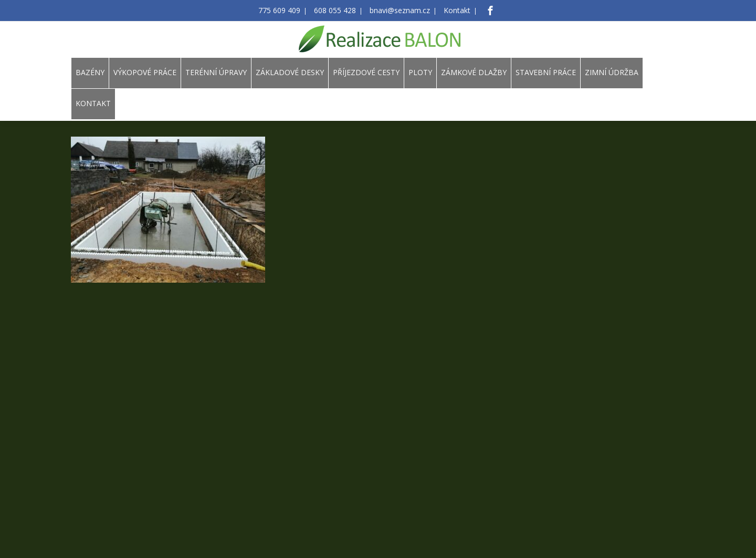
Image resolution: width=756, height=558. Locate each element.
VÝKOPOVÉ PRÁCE (145, 72)
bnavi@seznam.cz (396, 11)
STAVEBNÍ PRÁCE (546, 72)
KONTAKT (93, 103)
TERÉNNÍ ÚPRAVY (216, 72)
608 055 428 (338, 11)
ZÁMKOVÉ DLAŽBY (474, 72)
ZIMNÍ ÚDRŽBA (612, 72)
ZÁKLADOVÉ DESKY (290, 72)
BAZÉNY (90, 72)
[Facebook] (479, 11)
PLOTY (420, 72)
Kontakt (448, 11)
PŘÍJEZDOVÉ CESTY (366, 72)
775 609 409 (288, 11)
